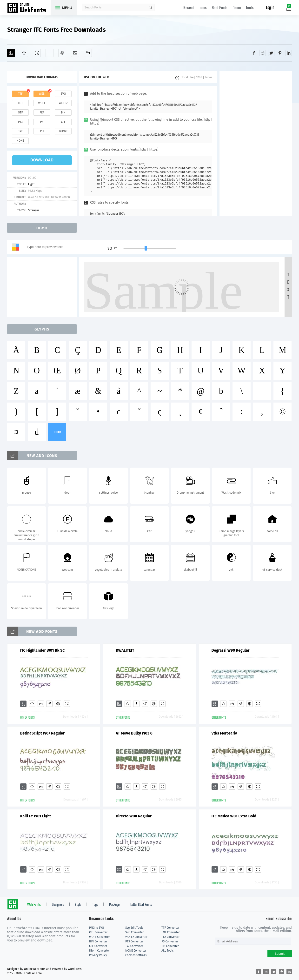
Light (31, 184)
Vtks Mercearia (224, 733)
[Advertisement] (256, 144)
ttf (20, 94)
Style (78, 905)
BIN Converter (98, 941)
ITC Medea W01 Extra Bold (234, 816)
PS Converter (170, 941)
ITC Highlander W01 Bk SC (43, 650)
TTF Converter (170, 928)
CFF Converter (98, 946)
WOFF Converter (100, 937)
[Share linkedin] (289, 53)
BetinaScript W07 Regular (43, 733)
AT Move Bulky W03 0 (134, 733)
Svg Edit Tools (134, 928)
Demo (237, 8)
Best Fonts (220, 8)
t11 (42, 131)
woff (42, 103)
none (20, 141)
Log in (270, 8)
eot (20, 103)
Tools (250, 8)
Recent (189, 8)
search (151, 7)
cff (63, 122)
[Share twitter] (271, 53)
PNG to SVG (96, 928)
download (42, 160)
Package (114, 905)
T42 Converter (134, 946)
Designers (58, 905)
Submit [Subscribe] (280, 954)
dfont (63, 131)
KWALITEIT (125, 650)
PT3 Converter (134, 941)
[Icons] (75, 53)
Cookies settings (136, 955)
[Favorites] (24, 53)
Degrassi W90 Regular (231, 650)
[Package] (62, 53)
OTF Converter (98, 932)
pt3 (20, 122)
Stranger (33, 210)
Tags (95, 905)
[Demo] (37, 53)
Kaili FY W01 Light (36, 816)
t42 (20, 131)
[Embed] (58, 704)
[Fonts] (88, 53)
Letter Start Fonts (141, 905)
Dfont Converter (100, 951)
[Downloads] (41, 704)
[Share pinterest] (280, 53)
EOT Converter (171, 932)
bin (63, 113)
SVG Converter (134, 932)
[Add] (11, 53)
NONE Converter (136, 951)
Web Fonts (34, 905)
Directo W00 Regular (134, 816)
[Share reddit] (263, 53)
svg (63, 94)
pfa (42, 113)
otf (20, 113)
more (57, 432)
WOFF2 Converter (136, 937)
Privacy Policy (98, 955)
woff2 (63, 103)
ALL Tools (168, 951)
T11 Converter (170, 946)
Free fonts (29, 8)
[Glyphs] (50, 53)
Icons (203, 8)
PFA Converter (170, 937)
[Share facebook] (254, 53)
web (42, 94)
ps (42, 122)
